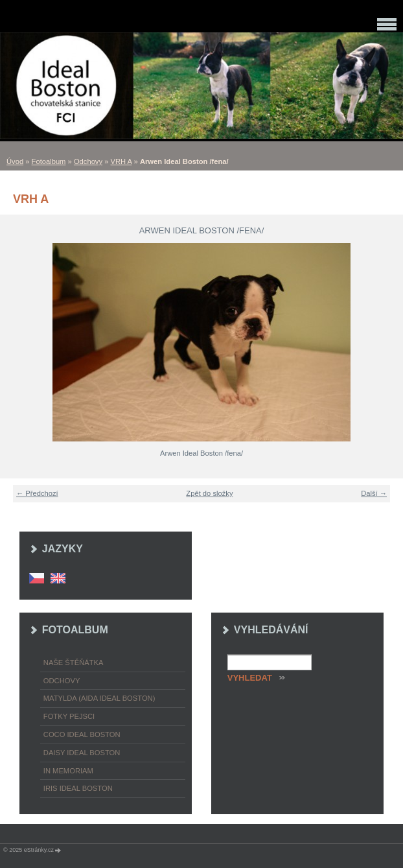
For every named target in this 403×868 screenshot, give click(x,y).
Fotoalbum (49, 161)
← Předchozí (37, 493)
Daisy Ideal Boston (82, 753)
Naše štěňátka (74, 663)
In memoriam (68, 771)
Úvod (15, 161)
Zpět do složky (209, 493)
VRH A (121, 161)
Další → (374, 493)
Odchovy (88, 161)
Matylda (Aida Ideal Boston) (99, 698)
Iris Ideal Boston (78, 788)
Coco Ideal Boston (82, 734)
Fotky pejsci (69, 716)
